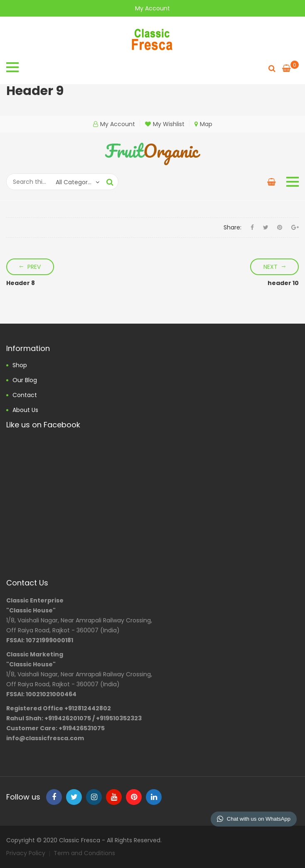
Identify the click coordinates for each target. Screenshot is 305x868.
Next (271, 267)
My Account (152, 8)
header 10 (283, 283)
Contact (25, 395)
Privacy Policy (26, 853)
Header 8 (21, 283)
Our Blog (25, 380)
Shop (20, 365)
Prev (34, 267)
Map (203, 124)
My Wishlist (165, 124)
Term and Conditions (84, 853)
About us (25, 410)
